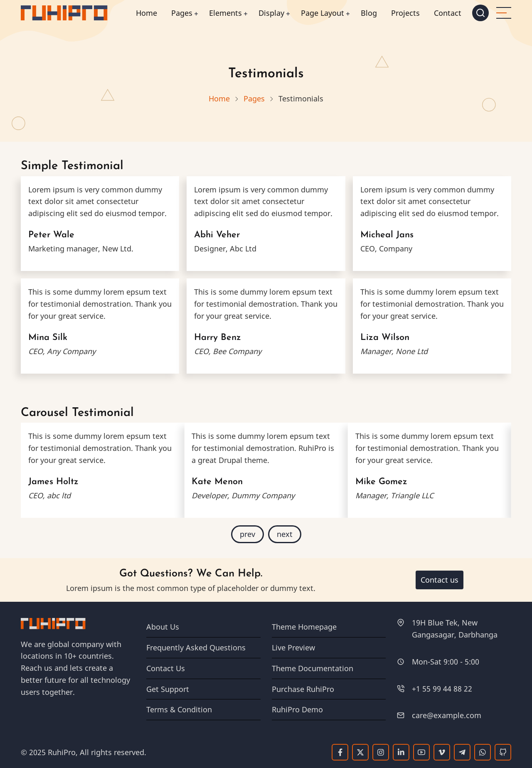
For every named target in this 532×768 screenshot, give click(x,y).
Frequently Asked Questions (196, 647)
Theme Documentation (313, 668)
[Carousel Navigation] (266, 534)
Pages (182, 13)
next (285, 534)
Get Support (168, 689)
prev (248, 534)
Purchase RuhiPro (303, 689)
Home (147, 13)
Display (271, 13)
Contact (448, 13)
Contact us (440, 580)
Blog (369, 13)
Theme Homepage (304, 627)
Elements (225, 13)
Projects (405, 13)
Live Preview (293, 647)
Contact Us (166, 668)
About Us (163, 627)
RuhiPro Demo (297, 709)
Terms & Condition (179, 709)
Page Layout (323, 13)
